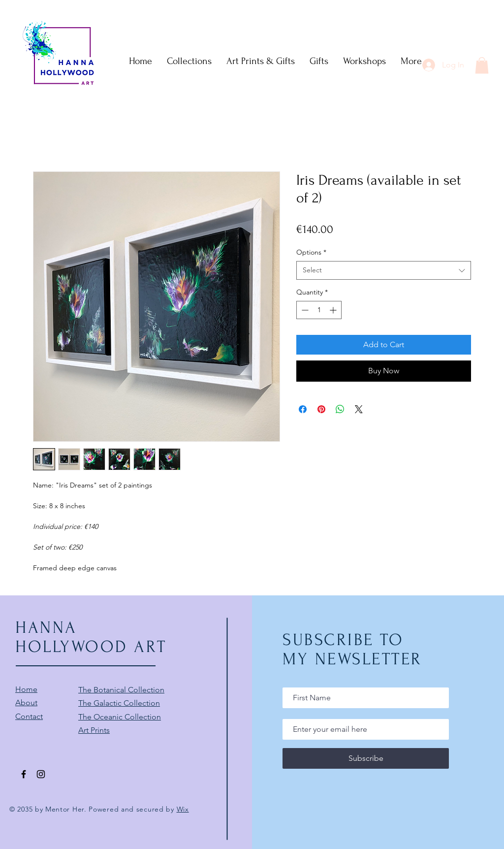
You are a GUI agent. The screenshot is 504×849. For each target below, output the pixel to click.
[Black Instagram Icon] (41, 774)
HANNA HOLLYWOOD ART (91, 637)
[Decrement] (304, 310)
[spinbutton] (319, 310)
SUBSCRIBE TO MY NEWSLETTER (352, 650)
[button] (482, 65)
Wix (183, 809)
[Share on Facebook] (303, 409)
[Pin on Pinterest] (321, 409)
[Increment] (334, 310)
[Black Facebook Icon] (24, 774)
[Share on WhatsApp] (340, 409)
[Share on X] (359, 409)
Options (311, 252)
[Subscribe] (366, 758)
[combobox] (384, 270)
